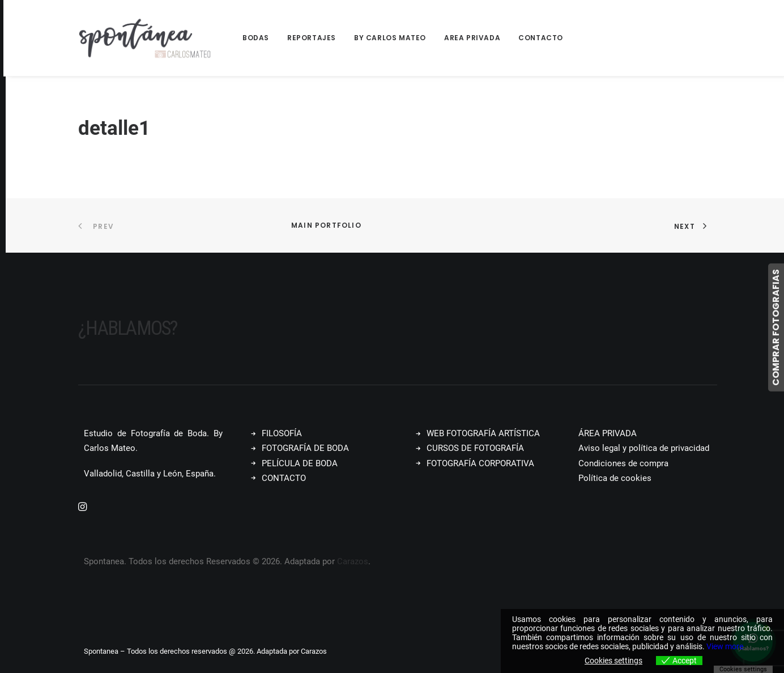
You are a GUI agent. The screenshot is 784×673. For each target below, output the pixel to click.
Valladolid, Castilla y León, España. (150, 473)
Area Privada (472, 38)
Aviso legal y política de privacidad (644, 448)
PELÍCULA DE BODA (300, 463)
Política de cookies (615, 478)
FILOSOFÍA (282, 433)
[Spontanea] (145, 38)
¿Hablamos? (128, 328)
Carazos (353, 561)
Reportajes (312, 38)
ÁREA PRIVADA (608, 433)
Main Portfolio (326, 225)
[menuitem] (260, 38)
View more (725, 646)
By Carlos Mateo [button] (390, 38)
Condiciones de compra (623, 463)
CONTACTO (284, 478)
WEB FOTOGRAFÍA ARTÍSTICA (483, 433)
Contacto (541, 38)
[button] (82, 508)
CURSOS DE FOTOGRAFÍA (475, 448)
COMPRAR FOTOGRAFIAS (776, 327)
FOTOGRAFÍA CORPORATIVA (480, 463)
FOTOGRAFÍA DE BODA (305, 448)
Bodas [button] (256, 38)
